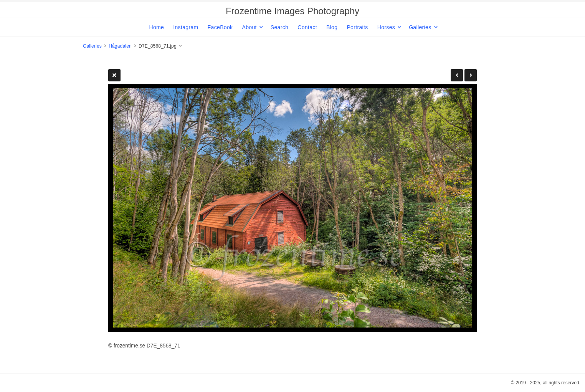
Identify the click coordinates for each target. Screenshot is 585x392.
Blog (332, 27)
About (249, 27)
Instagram (186, 27)
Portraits (357, 27)
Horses (386, 27)
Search (279, 27)
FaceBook (220, 27)
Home (156, 27)
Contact (307, 27)
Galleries (420, 27)
